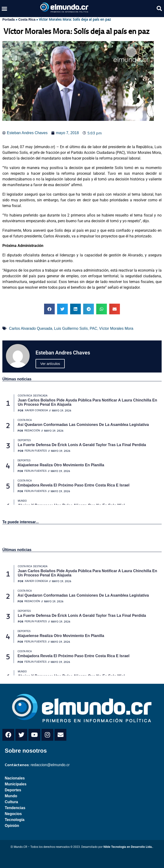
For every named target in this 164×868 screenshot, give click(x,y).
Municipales (16, 784)
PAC (94, 328)
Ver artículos (50, 364)
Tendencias (15, 808)
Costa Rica (27, 19)
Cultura (11, 802)
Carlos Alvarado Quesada (31, 328)
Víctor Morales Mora (116, 328)
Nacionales (15, 778)
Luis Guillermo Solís (71, 328)
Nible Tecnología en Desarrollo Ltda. (128, 847)
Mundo (11, 796)
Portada (9, 19)
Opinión (12, 826)
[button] (5, 9)
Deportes (13, 790)
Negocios (13, 814)
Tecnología (15, 820)
